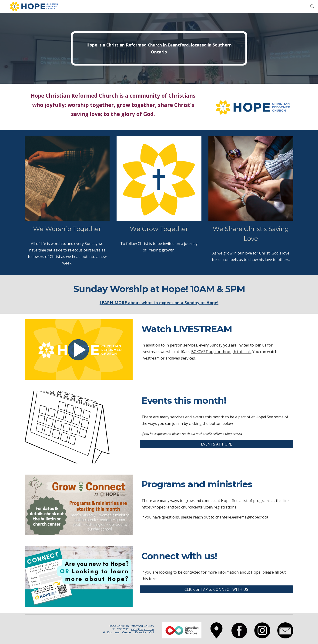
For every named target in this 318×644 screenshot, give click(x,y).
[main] (159, 48)
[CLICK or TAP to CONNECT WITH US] (216, 589)
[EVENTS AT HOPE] (216, 444)
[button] (312, 7)
